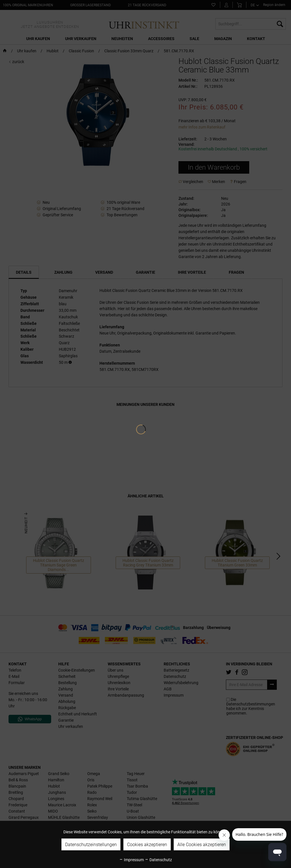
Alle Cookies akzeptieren (202, 845)
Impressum (131, 860)
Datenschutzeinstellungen (91, 845)
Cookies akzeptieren (147, 845)
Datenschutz (158, 860)
